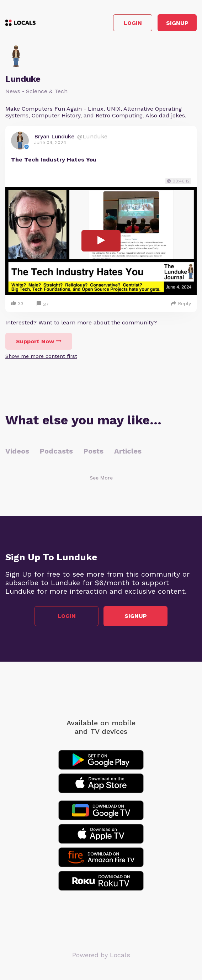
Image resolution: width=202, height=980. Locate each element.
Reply (181, 303)
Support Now (39, 341)
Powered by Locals (101, 955)
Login (133, 23)
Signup (177, 23)
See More (101, 478)
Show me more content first (41, 356)
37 (43, 304)
